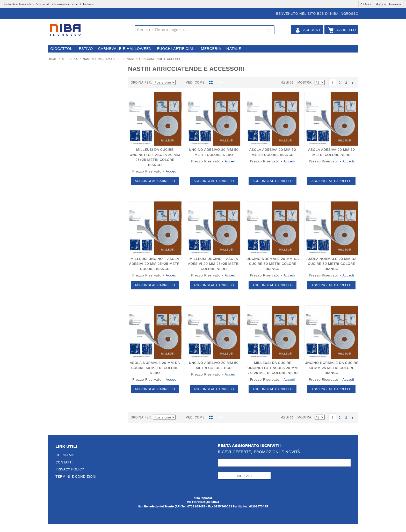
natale (234, 49)
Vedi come (195, 82)
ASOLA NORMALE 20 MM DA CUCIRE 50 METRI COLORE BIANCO (331, 264)
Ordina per (141, 82)
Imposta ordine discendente (180, 83)
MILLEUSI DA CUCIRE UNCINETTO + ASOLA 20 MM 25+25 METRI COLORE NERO (273, 368)
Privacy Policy (70, 469)
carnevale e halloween (125, 49)
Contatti (64, 462)
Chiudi (367, 4)
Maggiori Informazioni (389, 4)
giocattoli (62, 49)
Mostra (304, 82)
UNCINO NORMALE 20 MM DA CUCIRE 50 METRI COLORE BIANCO (272, 264)
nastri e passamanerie (102, 59)
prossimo (353, 83)
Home (52, 59)
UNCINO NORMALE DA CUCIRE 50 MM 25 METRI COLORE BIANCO (331, 368)
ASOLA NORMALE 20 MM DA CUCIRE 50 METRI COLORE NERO (155, 368)
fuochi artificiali (176, 49)
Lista (220, 83)
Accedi (172, 171)
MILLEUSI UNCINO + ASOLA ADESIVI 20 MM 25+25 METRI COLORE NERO (214, 264)
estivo (86, 49)
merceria (211, 49)
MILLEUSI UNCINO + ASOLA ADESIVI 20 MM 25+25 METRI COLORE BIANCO (155, 264)
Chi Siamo (65, 455)
